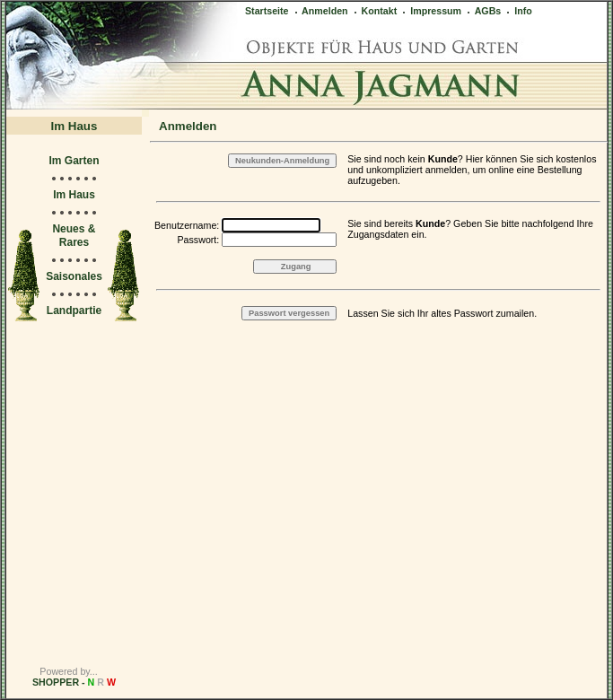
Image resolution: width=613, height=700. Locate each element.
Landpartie (74, 311)
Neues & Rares (74, 236)
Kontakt (375, 11)
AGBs (483, 11)
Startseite (267, 11)
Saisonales (74, 276)
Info (518, 11)
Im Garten (74, 161)
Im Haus (74, 195)
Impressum (431, 11)
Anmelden (320, 11)
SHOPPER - (74, 682)
